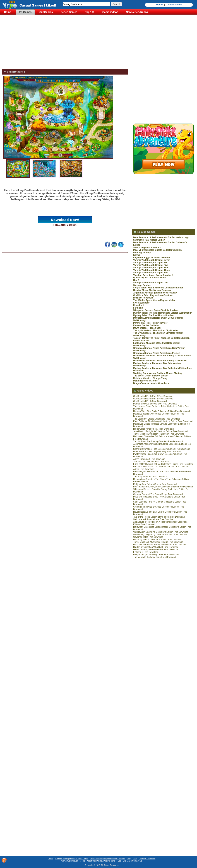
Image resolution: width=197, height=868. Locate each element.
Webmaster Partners (116, 859)
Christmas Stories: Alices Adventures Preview (157, 353)
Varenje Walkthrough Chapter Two (151, 273)
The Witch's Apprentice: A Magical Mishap (155, 300)
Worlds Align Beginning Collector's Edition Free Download (161, 532)
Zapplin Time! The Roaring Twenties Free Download (158, 441)
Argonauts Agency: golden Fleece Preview (155, 293)
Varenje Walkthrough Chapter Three (152, 270)
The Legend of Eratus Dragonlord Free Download (157, 419)
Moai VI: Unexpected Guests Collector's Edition (157, 250)
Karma (137, 255)
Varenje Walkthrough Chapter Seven (152, 260)
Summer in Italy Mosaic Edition (149, 240)
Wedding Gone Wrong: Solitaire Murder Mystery (158, 373)
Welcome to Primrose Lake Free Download (154, 519)
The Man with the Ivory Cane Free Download (155, 557)
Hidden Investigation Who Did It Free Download (156, 547)
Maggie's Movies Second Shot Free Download (155, 404)
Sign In (159, 5)
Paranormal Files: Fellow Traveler (150, 323)
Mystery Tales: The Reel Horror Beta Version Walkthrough (163, 313)
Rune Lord (139, 305)
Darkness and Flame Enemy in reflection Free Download (160, 545)
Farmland (138, 308)
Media (83, 861)
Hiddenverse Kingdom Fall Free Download (153, 429)
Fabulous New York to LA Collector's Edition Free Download (162, 467)
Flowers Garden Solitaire (146, 325)
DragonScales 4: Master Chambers (151, 383)
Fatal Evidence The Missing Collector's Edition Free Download (163, 421)
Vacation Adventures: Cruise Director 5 (153, 275)
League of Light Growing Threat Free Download (156, 555)
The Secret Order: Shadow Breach (151, 376)
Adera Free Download (144, 469)
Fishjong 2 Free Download (146, 552)
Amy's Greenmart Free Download (149, 459)
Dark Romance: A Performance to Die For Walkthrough (161, 237)
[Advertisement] (99, 42)
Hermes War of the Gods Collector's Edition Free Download (162, 411)
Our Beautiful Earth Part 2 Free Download (153, 399)
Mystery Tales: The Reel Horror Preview (153, 315)
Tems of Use (116, 861)
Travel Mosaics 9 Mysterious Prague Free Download (158, 542)
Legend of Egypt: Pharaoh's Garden (152, 258)
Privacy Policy (102, 861)
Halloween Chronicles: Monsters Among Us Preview (160, 361)
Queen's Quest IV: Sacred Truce (149, 278)
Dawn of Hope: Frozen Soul (147, 328)
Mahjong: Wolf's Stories (145, 381)
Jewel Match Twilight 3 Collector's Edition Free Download (160, 431)
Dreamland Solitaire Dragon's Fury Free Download (157, 452)
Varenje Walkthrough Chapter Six (150, 263)
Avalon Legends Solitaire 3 (147, 247)
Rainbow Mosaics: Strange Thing (150, 378)
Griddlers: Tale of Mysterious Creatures (153, 295)
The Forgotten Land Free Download (150, 477)
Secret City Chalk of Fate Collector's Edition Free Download (162, 449)
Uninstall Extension (147, 859)
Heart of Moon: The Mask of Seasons (152, 290)
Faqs (129, 859)
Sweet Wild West (142, 303)
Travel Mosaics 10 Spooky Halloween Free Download (159, 434)
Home (50, 859)
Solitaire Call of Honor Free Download (151, 462)
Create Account (174, 5)
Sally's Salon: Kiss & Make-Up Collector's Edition (158, 288)
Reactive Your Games (79, 859)
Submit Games (61, 859)
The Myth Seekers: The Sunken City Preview (156, 330)
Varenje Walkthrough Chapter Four (151, 268)
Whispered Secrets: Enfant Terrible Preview (155, 310)
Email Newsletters (98, 859)
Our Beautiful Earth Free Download (150, 401)
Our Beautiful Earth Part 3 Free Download (153, 396)
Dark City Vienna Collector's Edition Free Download (158, 540)
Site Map (127, 861)
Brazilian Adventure (143, 298)
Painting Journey (142, 253)
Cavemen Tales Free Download (148, 537)
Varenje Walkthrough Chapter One (151, 283)
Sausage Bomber (142, 285)
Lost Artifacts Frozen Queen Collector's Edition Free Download (163, 487)
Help (135, 859)
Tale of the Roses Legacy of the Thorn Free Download (159, 517)
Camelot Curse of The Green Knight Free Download (158, 494)
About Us (91, 861)
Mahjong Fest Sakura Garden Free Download (155, 484)
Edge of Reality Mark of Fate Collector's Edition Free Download (163, 464)
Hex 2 (136, 280)
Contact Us (137, 861)
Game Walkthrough (70, 861)
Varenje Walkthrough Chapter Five (151, 265)
